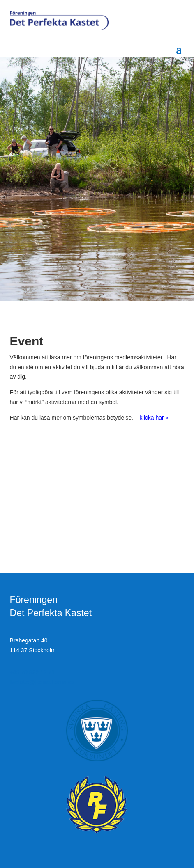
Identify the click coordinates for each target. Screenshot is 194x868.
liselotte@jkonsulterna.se (42, 682)
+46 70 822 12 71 (32, 672)
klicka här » (154, 418)
